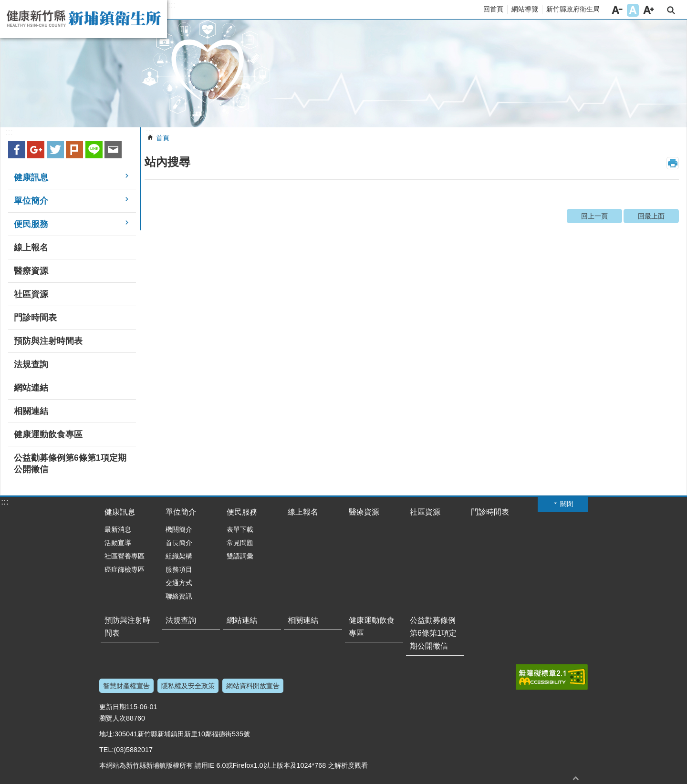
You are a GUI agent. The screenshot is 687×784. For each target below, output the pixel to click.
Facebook (17, 150)
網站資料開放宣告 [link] (253, 686)
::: (172, 5)
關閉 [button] (567, 504)
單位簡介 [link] (31, 201)
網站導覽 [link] (525, 9)
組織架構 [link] (179, 556)
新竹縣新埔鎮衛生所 (83, 19)
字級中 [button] (633, 10)
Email (113, 150)
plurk (74, 150)
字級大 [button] (649, 10)
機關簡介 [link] (179, 529)
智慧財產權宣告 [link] (126, 686)
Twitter (55, 150)
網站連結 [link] (31, 388)
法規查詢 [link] (31, 364)
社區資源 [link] (31, 294)
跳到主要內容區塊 (5, 5)
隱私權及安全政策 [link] (188, 686)
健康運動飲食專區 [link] (48, 434)
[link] (343, 74)
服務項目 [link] (179, 569)
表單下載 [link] (240, 529)
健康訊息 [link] (31, 177)
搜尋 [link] (671, 10)
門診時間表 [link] (35, 318)
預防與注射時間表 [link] (48, 341)
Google (36, 150)
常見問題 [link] (240, 543)
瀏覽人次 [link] (113, 718)
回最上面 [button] (576, 778)
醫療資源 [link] (31, 271)
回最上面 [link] (651, 216)
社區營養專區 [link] (125, 556)
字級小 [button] (617, 10)
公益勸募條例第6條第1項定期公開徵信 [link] (70, 464)
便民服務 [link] (31, 224)
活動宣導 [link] (118, 543)
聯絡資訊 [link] (179, 596)
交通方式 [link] (179, 583)
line (94, 150)
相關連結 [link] (31, 411)
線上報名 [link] (31, 248)
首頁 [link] (163, 138)
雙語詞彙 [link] (240, 556)
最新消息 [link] (118, 529)
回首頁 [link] (493, 9)
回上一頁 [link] (594, 216)
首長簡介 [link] (179, 543)
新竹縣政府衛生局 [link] (573, 9)
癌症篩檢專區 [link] (125, 569)
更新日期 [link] (113, 707)
